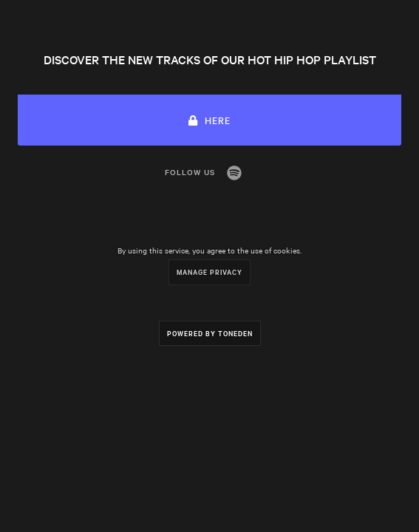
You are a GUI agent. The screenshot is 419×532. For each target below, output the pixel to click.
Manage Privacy (209, 272)
